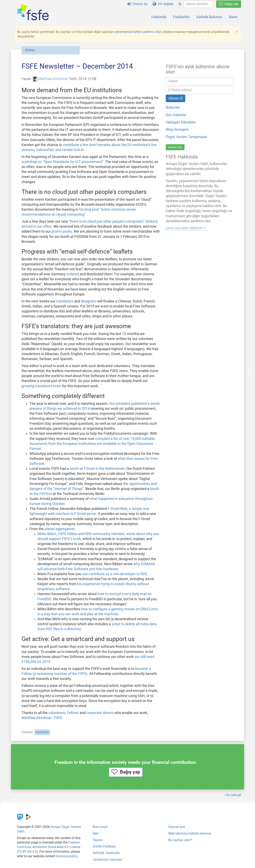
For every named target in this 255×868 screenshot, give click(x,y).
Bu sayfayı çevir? (180, 840)
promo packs (62, 231)
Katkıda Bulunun (209, 17)
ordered (73, 274)
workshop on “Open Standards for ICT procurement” (62, 162)
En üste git (234, 795)
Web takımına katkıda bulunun (190, 833)
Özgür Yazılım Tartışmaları (186, 137)
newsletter (42, 732)
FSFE (58, 718)
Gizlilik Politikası (104, 846)
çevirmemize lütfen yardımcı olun (138, 32)
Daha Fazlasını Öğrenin (184, 228)
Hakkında (159, 17)
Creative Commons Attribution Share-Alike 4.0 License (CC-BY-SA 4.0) (49, 847)
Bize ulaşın (100, 827)
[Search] (180, 4)
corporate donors (100, 713)
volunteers (57, 713)
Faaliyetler (181, 17)
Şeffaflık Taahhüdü (106, 853)
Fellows (73, 713)
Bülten (30, 50)
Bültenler (173, 108)
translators (65, 301)
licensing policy (67, 856)
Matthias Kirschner (50, 79)
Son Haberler (176, 115)
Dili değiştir (163, 4)
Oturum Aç (137, 4)
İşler (96, 833)
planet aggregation (60, 529)
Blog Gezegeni (177, 129)
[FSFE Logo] (33, 12)
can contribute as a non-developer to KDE (115, 574)
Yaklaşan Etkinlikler (181, 122)
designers (89, 301)
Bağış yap (229, 4)
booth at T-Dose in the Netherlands (97, 469)
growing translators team (41, 386)
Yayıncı (98, 840)
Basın (233, 17)
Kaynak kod (177, 827)
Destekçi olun (175, 147)
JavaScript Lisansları (107, 860)
